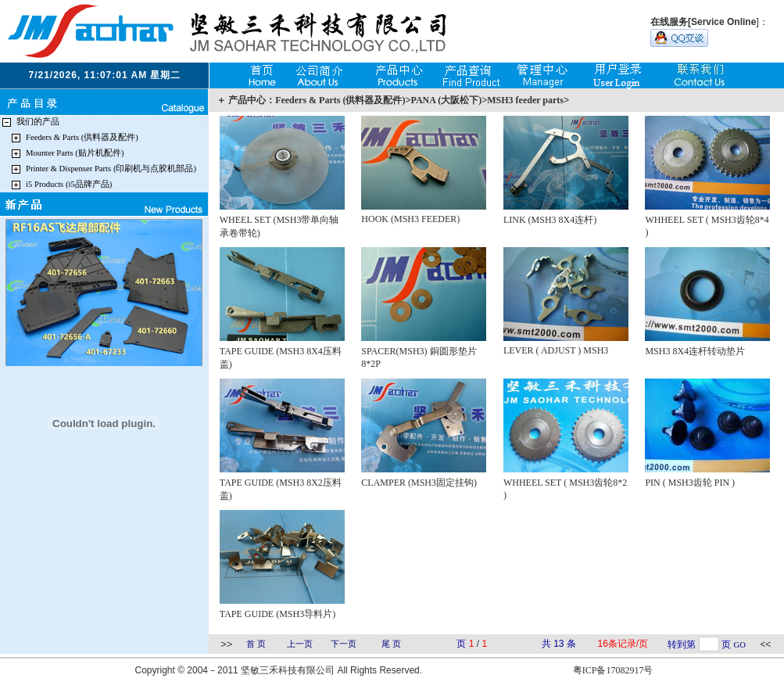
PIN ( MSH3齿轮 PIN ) (690, 483)
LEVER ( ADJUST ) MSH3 (556, 350)
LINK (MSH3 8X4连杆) (550, 220)
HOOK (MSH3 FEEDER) (410, 219)
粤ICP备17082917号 (613, 670)
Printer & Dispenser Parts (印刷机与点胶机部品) (111, 169)
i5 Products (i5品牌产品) (69, 184)
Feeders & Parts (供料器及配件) (82, 137)
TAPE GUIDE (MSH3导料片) (277, 614)
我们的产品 (38, 122)
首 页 (256, 644)
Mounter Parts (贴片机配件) (75, 153)
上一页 (300, 644)
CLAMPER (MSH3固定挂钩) (419, 483)
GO (740, 645)
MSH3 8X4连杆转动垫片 (695, 351)
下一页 (344, 644)
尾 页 (391, 644)
